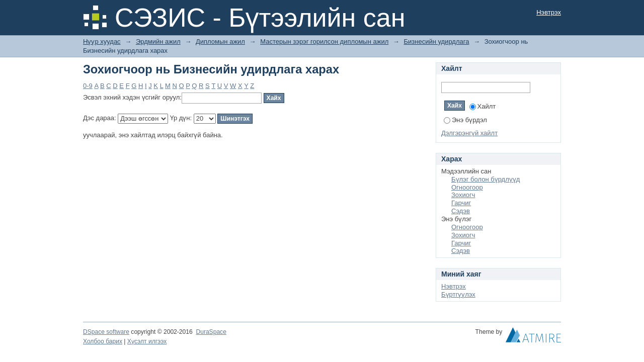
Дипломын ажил (220, 41)
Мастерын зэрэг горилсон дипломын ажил (324, 41)
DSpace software (106, 332)
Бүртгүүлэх (458, 294)
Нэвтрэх (549, 12)
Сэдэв (461, 211)
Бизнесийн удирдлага (436, 41)
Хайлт (483, 106)
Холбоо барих (103, 341)
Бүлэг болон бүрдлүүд (486, 179)
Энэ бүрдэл (465, 120)
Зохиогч (463, 195)
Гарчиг (461, 203)
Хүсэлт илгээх (147, 341)
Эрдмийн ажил (158, 41)
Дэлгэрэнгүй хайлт (469, 133)
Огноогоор (467, 187)
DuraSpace (211, 332)
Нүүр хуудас (102, 41)
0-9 (88, 86)
